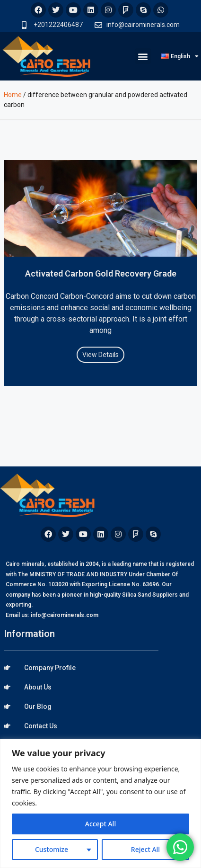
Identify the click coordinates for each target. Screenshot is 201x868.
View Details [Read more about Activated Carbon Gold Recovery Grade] (100, 355)
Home (13, 95)
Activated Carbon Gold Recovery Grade (101, 273)
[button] (143, 56)
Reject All (145, 849)
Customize (52, 849)
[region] (100, 803)
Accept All (100, 824)
